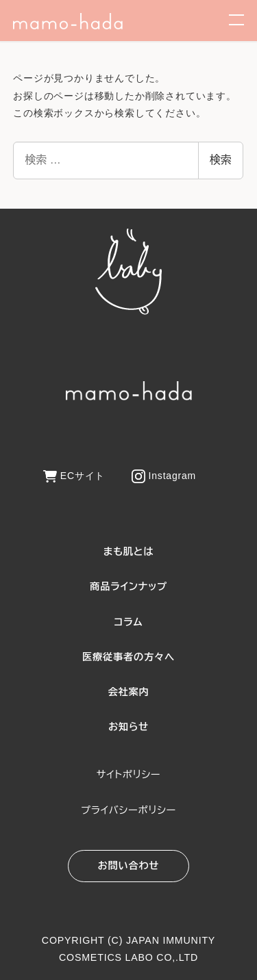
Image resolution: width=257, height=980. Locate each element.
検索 (221, 160)
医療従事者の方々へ (128, 657)
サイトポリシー (129, 775)
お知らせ (128, 727)
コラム (129, 622)
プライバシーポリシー (128, 810)
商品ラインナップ (128, 586)
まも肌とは (129, 552)
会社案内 (128, 692)
